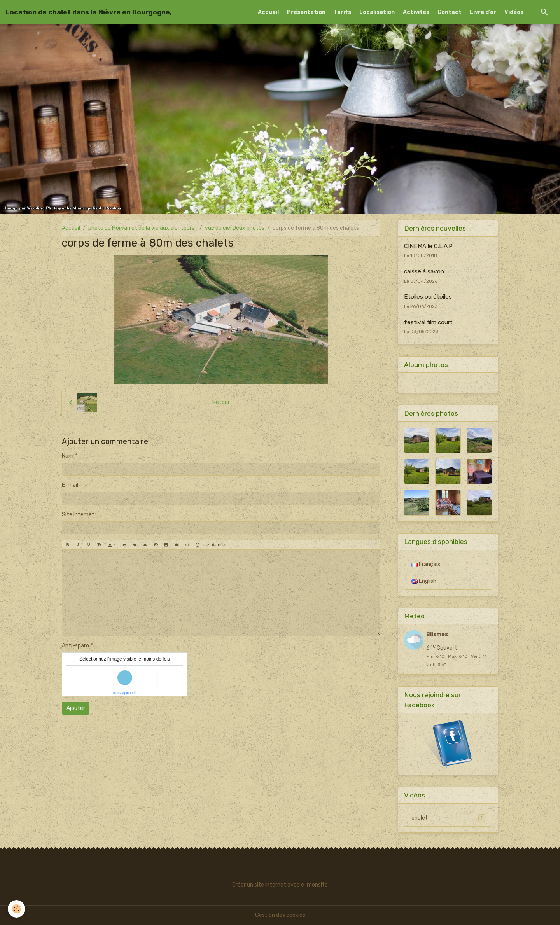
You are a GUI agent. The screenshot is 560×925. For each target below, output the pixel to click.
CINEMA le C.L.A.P (428, 246)
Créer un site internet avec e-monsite (280, 885)
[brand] (89, 12)
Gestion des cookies (280, 915)
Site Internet (78, 515)
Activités (416, 12)
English (424, 581)
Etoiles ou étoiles (428, 297)
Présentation (306, 12)
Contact (450, 12)
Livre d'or (483, 12)
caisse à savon (424, 271)
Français (426, 564)
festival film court (428, 322)
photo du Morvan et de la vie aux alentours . (143, 228)
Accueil (268, 12)
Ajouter (76, 708)
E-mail (70, 485)
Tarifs (342, 12)
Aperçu (217, 545)
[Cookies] (17, 909)
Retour (221, 402)
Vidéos (514, 12)
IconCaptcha (123, 693)
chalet (448, 818)
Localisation (377, 12)
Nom (68, 456)
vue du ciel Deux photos (235, 228)
